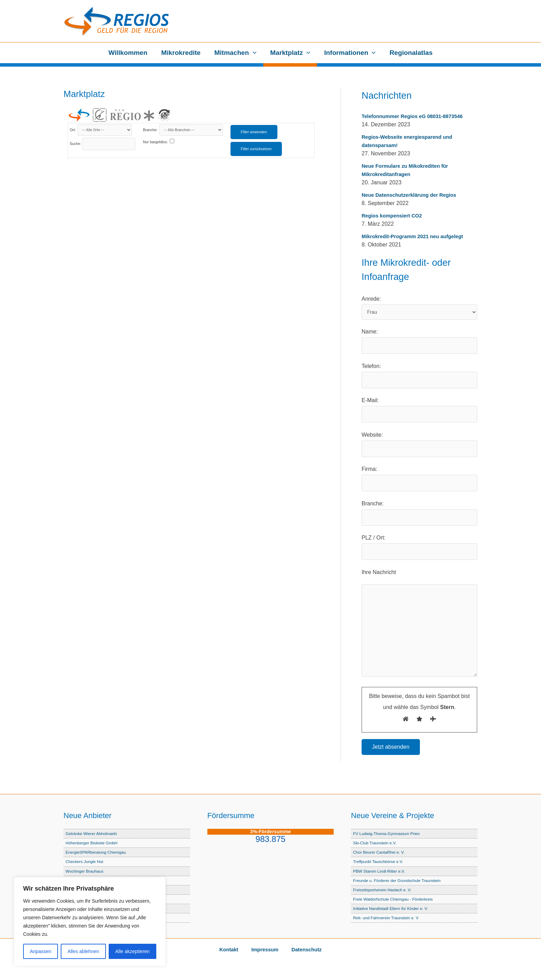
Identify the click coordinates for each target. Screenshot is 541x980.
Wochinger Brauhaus (86, 871)
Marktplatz (290, 53)
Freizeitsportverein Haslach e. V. (385, 890)
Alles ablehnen (83, 951)
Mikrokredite (182, 53)
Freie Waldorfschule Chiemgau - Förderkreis (396, 899)
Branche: (151, 130)
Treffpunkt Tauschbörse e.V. (380, 862)
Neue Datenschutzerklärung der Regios (413, 195)
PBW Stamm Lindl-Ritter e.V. (381, 871)
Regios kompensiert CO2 (394, 216)
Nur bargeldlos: (155, 142)
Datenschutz (301, 950)
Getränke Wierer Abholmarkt (93, 834)
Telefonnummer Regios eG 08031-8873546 (417, 116)
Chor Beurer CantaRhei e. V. (381, 852)
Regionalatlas (410, 53)
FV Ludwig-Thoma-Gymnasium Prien (389, 834)
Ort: (73, 130)
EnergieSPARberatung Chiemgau (98, 852)
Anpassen (40, 951)
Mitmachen (236, 53)
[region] (90, 922)
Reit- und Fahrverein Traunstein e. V (388, 918)
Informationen (349, 53)
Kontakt (234, 950)
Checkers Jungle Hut (86, 862)
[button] (253, 53)
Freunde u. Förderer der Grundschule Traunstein (401, 880)
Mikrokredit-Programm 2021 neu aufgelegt (417, 236)
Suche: (75, 144)
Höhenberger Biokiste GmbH (94, 843)
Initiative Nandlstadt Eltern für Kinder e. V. (394, 908)
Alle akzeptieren (132, 951)
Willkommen (129, 53)
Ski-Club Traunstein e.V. (377, 843)
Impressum (264, 950)
